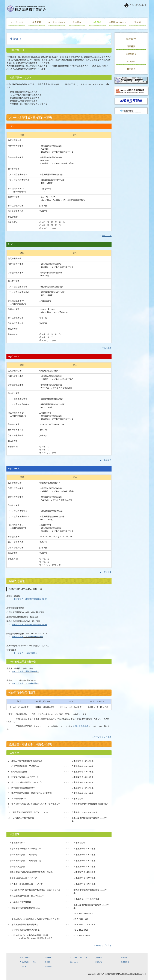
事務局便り (131, 54)
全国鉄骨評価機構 (81, 726)
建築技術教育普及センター (36, 599)
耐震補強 (131, 46)
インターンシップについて (57, 22)
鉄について (131, 39)
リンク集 (131, 61)
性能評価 (97, 22)
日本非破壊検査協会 (33, 637)
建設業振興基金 (31, 671)
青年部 (137, 22)
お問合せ (131, 69)
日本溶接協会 (30, 653)
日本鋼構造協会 (31, 683)
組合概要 (37, 22)
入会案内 (77, 22)
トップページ (17, 22)
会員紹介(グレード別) (117, 22)
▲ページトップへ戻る (102, 737)
